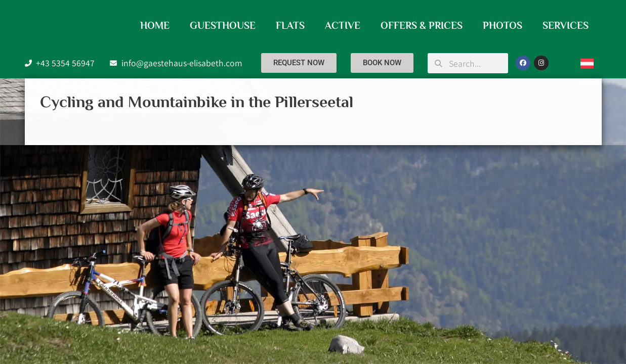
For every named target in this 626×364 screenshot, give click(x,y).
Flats (290, 25)
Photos (503, 25)
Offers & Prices (422, 25)
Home (155, 25)
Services (566, 25)
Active (343, 25)
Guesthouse (223, 25)
